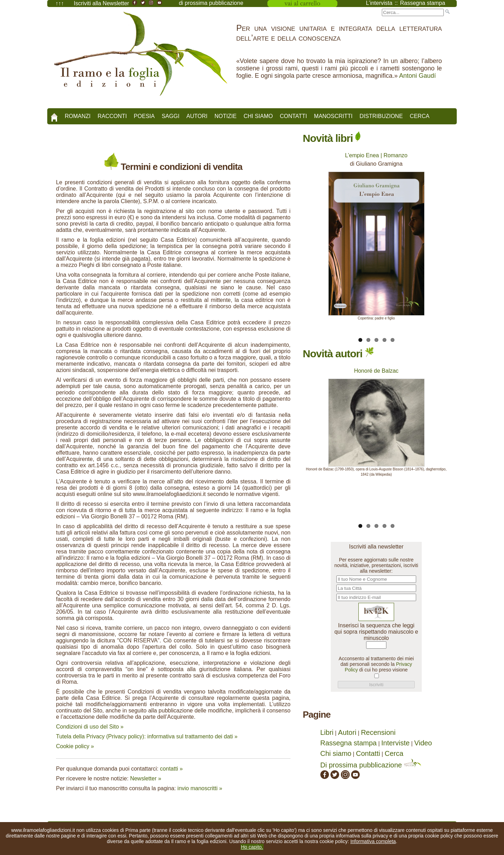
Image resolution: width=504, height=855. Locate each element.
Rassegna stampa (348, 743)
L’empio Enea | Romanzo (376, 155)
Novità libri (332, 138)
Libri (327, 732)
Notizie (226, 116)
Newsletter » (146, 778)
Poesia (144, 116)
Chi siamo (258, 116)
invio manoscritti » (200, 788)
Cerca (420, 116)
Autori (197, 116)
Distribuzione (381, 116)
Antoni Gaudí (417, 76)
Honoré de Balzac (376, 371)
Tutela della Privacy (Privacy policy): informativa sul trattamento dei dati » (147, 736)
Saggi (171, 116)
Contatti (293, 116)
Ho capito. (252, 847)
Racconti (112, 116)
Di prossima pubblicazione (371, 765)
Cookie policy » (75, 746)
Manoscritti (333, 116)
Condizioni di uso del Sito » (90, 727)
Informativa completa (373, 841)
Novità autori (338, 354)
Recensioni (378, 732)
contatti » (171, 769)
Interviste (395, 743)
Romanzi (78, 116)
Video (423, 743)
